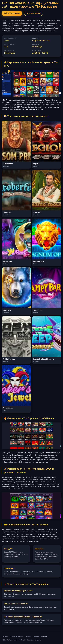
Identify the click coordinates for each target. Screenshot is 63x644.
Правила (28, 636)
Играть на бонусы (34, 13)
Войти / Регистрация (12, 13)
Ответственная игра (17, 636)
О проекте (5, 636)
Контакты (44, 636)
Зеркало (36, 636)
